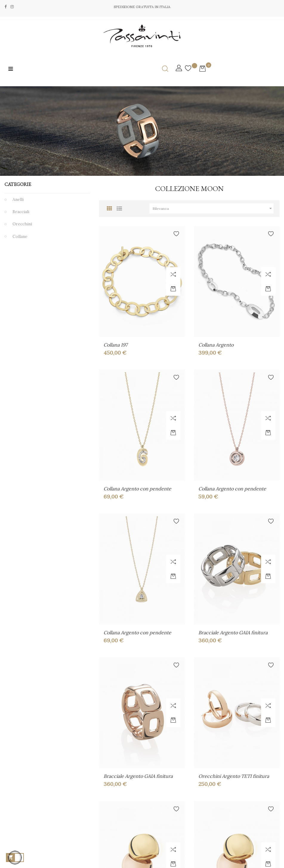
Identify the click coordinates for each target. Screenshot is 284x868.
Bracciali (21, 212)
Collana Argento (216, 345)
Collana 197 (115, 345)
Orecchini (22, 224)
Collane (20, 236)
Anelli (18, 199)
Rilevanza (213, 208)
